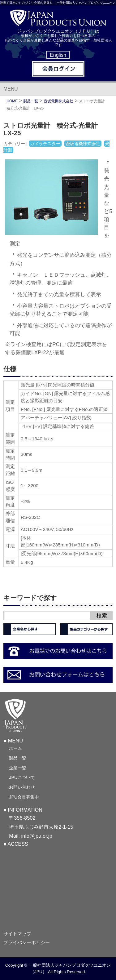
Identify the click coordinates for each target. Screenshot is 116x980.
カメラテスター (45, 144)
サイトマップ (17, 934)
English (58, 55)
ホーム (15, 748)
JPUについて (22, 777)
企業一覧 (18, 768)
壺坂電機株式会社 (58, 101)
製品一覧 (18, 758)
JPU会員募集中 (24, 797)
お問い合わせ (22, 787)
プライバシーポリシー (27, 942)
